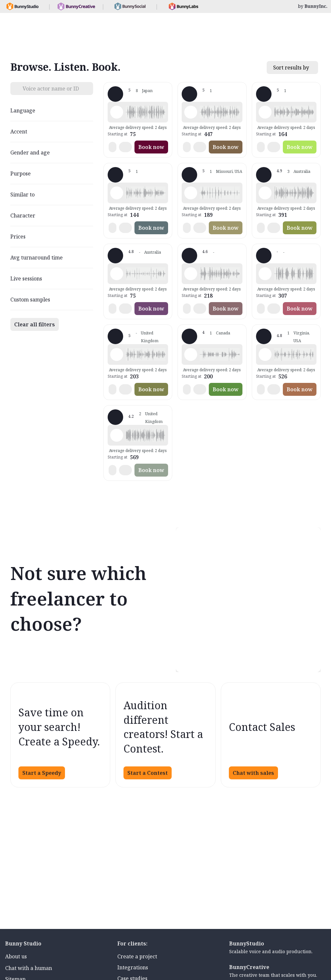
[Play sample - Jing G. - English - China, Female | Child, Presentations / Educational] (191, 193)
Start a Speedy (42, 773)
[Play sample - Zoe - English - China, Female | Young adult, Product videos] (265, 112)
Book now (151, 147)
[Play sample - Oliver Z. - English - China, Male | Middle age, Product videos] (117, 435)
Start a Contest (148, 773)
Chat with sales (253, 773)
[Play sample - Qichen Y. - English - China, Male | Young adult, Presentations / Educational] (117, 274)
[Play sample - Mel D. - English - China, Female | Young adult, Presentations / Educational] (265, 274)
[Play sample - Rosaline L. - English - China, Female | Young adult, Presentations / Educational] (117, 354)
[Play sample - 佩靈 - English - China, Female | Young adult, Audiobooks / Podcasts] (117, 112)
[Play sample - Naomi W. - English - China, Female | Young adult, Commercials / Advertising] (191, 112)
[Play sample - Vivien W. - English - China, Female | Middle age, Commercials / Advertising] (191, 354)
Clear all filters (35, 324)
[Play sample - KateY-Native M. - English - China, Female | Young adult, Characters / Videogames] (117, 193)
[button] (146, 112)
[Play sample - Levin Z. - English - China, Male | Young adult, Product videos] (191, 274)
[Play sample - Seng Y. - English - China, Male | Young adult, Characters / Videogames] (265, 354)
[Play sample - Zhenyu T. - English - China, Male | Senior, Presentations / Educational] (265, 193)
